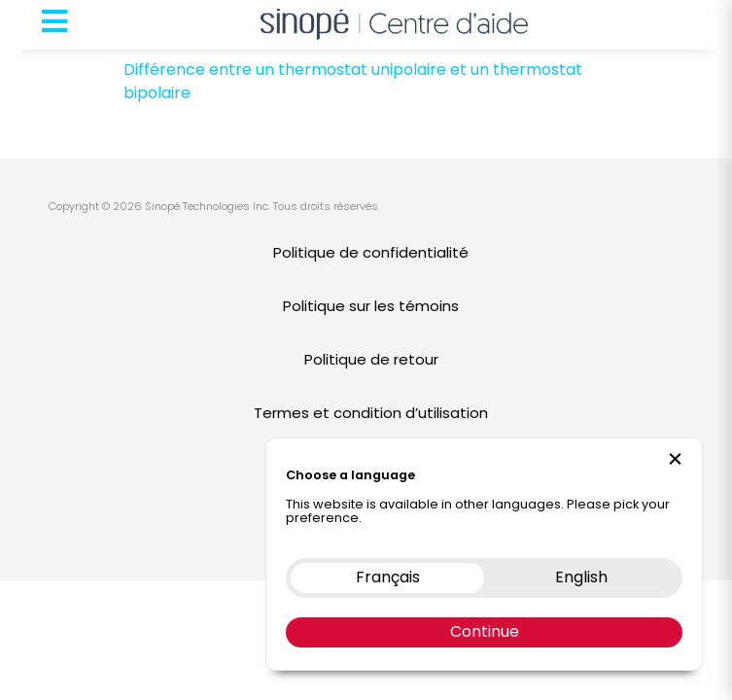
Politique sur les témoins (371, 306)
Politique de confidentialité (371, 252)
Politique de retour (371, 359)
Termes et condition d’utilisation (371, 413)
